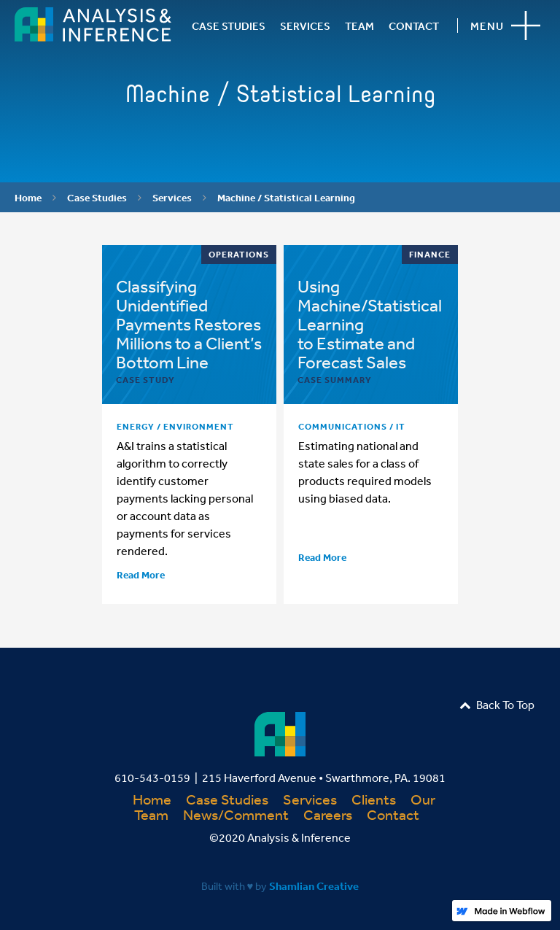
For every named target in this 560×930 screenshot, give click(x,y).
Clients (374, 799)
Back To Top (497, 705)
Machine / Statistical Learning (286, 198)
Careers (328, 814)
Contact (393, 814)
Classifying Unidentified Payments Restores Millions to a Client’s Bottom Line (189, 324)
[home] (93, 24)
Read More (141, 575)
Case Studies (97, 198)
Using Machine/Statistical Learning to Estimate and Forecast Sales (370, 324)
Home (28, 198)
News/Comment (236, 814)
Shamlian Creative (314, 886)
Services (172, 198)
